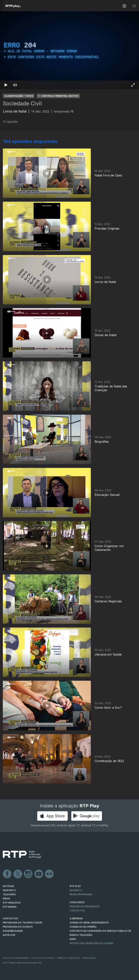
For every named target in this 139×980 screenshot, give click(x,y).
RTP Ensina (10, 907)
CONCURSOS (77, 902)
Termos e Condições (68, 958)
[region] (69, 50)
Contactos (77, 911)
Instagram (28, 874)
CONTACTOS (10, 918)
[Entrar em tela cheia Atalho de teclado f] (133, 85)
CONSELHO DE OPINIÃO (83, 927)
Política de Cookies (43, 958)
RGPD (73, 939)
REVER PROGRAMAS (81, 894)
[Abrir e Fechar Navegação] (134, 6)
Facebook (7, 874)
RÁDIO (6, 899)
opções (10, 122)
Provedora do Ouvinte (18, 927)
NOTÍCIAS (8, 886)
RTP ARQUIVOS (12, 903)
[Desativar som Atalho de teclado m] (15, 85)
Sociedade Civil (22, 104)
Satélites (9, 935)
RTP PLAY (75, 886)
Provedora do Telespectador (22, 923)
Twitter (18, 874)
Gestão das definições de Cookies (91, 943)
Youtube (39, 874)
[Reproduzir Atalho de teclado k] (6, 85)
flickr (49, 874)
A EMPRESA (76, 918)
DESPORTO (9, 890)
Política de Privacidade (16, 958)
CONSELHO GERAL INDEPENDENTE (89, 923)
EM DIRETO (76, 890)
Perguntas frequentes (85, 906)
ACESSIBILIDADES (13, 931)
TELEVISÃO (9, 894)
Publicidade (89, 958)
